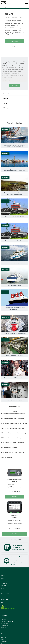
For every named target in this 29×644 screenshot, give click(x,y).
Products (8, 7)
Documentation (7, 94)
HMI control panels (15, 7)
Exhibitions (4, 642)
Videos (5, 103)
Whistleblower (5, 623)
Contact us (15, 41)
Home (4, 7)
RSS (5, 108)
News (3, 639)
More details (15, 497)
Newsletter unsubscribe (7, 621)
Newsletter (4, 619)
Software (5, 98)
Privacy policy (5, 626)
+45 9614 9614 (7, 591)
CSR (2, 603)
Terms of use (4, 628)
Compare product (13, 46)
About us (3, 637)
